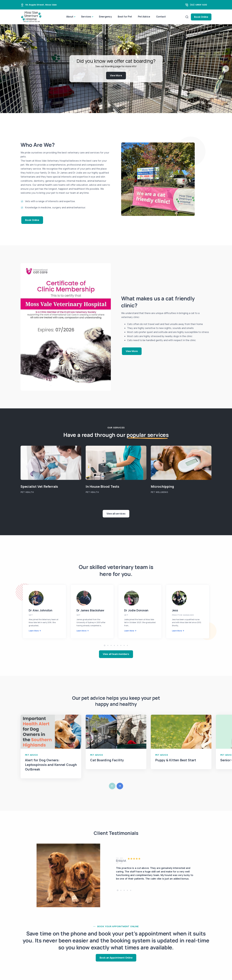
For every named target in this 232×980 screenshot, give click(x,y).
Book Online (201, 17)
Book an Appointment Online (116, 958)
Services (86, 17)
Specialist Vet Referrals (39, 487)
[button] (6, 69)
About (70, 17)
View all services (116, 514)
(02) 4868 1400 (198, 5)
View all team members (116, 654)
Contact (161, 17)
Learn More (34, 631)
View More (116, 75)
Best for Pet (125, 17)
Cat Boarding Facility (107, 760)
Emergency (105, 17)
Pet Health (27, 492)
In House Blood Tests (102, 487)
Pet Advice (144, 17)
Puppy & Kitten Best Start (176, 760)
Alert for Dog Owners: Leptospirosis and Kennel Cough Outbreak (51, 765)
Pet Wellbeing (159, 492)
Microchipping (162, 487)
